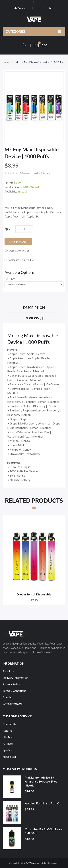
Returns (8, 731)
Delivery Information (16, 678)
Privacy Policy (11, 684)
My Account (21, 8)
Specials (8, 750)
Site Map (8, 737)
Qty (7, 229)
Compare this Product (22, 260)
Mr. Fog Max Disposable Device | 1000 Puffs (39, 62)
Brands (7, 697)
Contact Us (9, 724)
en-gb (50, 8)
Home (6, 62)
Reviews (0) (34, 318)
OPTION (11, 279)
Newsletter (10, 757)
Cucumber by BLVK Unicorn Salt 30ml (43, 831)
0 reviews (25, 173)
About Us (8, 671)
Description (34, 308)
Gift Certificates (13, 704)
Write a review (42, 173)
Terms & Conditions (14, 691)
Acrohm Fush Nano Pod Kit (43, 803)
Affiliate (8, 744)
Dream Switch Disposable (34, 594)
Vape (33, 863)
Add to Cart (18, 242)
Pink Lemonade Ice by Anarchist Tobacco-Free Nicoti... (41, 781)
